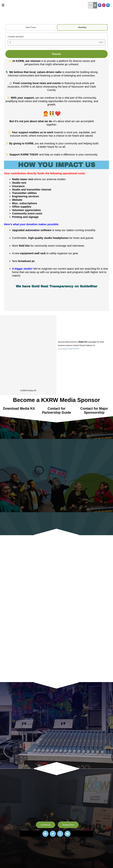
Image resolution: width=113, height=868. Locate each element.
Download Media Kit (19, 372)
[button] (3, 5)
